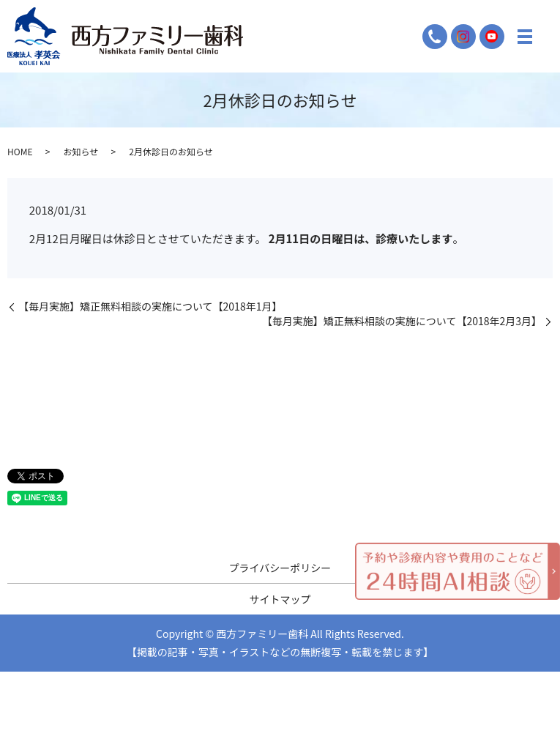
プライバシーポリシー (280, 568)
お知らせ (81, 151)
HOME (20, 151)
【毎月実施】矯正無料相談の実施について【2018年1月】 (150, 307)
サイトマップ (280, 599)
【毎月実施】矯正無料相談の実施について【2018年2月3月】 (402, 321)
